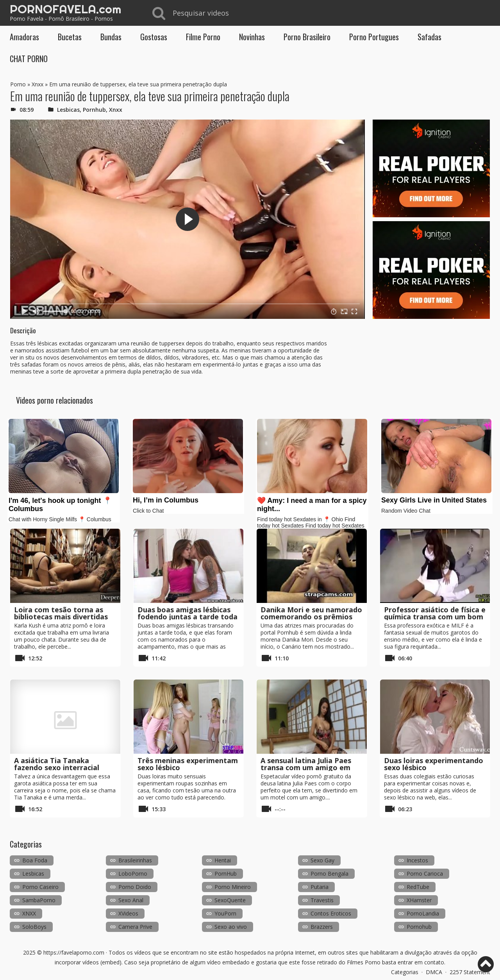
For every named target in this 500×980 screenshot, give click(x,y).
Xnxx (37, 84)
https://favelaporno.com (74, 952)
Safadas (429, 37)
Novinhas (252, 37)
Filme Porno (203, 37)
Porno (18, 84)
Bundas (111, 37)
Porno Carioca (425, 874)
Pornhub (94, 110)
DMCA (434, 972)
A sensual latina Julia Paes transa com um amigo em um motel (306, 767)
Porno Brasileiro (307, 37)
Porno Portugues (374, 37)
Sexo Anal (131, 900)
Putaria (320, 887)
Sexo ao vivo (231, 927)
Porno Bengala (329, 874)
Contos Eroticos (331, 913)
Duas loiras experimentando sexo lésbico (434, 764)
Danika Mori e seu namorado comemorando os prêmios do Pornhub (311, 617)
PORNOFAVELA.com (65, 9)
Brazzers (322, 927)
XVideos (128, 913)
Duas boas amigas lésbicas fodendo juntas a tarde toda (187, 613)
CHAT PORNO (29, 59)
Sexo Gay (322, 860)
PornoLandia (423, 913)
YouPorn (225, 913)
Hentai (223, 860)
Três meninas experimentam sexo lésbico (188, 764)
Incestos (417, 860)
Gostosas (154, 37)
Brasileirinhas (135, 860)
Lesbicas (68, 110)
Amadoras (24, 37)
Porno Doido (135, 887)
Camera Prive (135, 927)
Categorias (405, 972)
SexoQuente (230, 900)
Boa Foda (35, 860)
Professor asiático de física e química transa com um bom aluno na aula (435, 617)
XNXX (29, 913)
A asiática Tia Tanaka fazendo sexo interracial (57, 764)
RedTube (418, 887)
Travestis (322, 900)
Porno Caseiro (40, 887)
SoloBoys (34, 927)
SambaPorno (39, 900)
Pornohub (419, 927)
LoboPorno (133, 874)
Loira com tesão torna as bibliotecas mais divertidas (61, 613)
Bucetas (70, 37)
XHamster (419, 900)
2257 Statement (470, 972)
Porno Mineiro (233, 887)
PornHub (226, 874)
